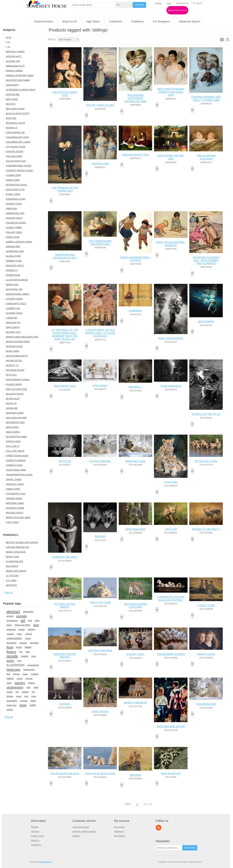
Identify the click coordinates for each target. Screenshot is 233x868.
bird (30, 621)
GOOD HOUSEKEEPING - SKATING (135, 259)
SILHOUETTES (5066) (16, 437)
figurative (34, 643)
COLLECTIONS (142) (16, 161)
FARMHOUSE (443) (15, 213)
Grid (222, 40)
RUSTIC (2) (11, 403)
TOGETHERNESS (171, 386)
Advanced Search (81, 827)
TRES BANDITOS (171, 774)
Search (139, 5)
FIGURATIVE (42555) (16, 223)
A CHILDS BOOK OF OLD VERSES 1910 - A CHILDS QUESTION (100, 333)
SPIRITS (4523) (13, 441)
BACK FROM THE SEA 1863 (171, 157)
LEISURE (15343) (14, 313)
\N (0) (8, 37)
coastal (10, 634)
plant (36, 687)
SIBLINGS (135, 775)
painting (20, 683)
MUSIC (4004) (12, 351)
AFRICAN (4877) (14, 56)
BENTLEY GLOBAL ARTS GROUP (22, 542)
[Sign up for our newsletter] (169, 848)
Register (158, 3)
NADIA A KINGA (206, 654)
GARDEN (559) (13, 247)
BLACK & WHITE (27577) (18, 113)
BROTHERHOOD (135, 529)
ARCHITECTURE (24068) (18, 80)
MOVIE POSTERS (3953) (18, 342)
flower (28, 647)
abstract (13, 612)
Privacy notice (37, 836)
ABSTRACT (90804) (15, 52)
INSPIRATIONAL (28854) (17, 294)
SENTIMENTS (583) (15, 422)
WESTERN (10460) (15, 503)
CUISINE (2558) (13, 175)
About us (35, 840)
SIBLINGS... (135, 387)
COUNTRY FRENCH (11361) (19, 171)
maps (25, 674)
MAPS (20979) (13, 327)
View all (9, 593)
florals (19, 647)
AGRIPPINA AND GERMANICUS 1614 (65, 256)
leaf (8, 674)
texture (10, 696)
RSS (159, 828)
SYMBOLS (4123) (14, 465)
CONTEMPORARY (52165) (19, 166)
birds (37, 621)
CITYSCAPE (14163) (16, 147)
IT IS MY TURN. (136, 654)
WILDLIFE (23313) (14, 513)
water (33, 701)
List (227, 40)
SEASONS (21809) (15, 413)
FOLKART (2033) (14, 232)
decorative (12, 643)
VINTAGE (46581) (14, 498)
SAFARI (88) (12, 408)
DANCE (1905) (13, 180)
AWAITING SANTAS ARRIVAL (65, 656)
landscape (13, 670)
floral (10, 647)
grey (19, 661)
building (32, 629)
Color (19, 634)
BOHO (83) (11, 118)
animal (10, 616)
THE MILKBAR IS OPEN (171, 654)
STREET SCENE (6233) (17, 456)
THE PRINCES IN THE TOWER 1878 (65, 189)
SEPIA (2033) (12, 427)
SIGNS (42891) (13, 432)
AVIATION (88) (13, 94)
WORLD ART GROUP (16, 571)
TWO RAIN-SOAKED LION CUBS (136, 606)
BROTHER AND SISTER (171, 727)
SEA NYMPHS (206, 322)
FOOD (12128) (13, 237)
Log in (169, 3)
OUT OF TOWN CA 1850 (100, 105)
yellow (10, 710)
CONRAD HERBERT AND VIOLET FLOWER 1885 (206, 99)
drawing (23, 643)
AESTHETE (11, 585)
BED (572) (11, 104)
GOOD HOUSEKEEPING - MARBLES (171, 244)
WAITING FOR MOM (100, 651)
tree (26, 696)
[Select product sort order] (68, 40)
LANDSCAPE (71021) (16, 304)
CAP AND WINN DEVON (17, 547)
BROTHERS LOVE (65, 386)
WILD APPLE (12, 566)
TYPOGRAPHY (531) (16, 494)
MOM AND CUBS (135, 461)
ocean (20, 678)
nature (10, 678)
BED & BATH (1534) (15, 109)
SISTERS (100, 537)
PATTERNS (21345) (15, 370)
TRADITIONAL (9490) (16, 470)
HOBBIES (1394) (14, 261)
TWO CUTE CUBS (100, 603)
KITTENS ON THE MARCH (65, 606)
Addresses (119, 831)
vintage (24, 701)
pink (29, 687)
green (10, 661)
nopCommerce (46, 862)
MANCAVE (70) (13, 323)
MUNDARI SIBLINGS (65, 557)
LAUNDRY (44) (13, 308)
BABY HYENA (100, 712)
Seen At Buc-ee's (177, 10)
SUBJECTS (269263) (16, 460)
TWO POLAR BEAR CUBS (100, 774)
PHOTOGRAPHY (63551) (18, 380)
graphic (25, 656)
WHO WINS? (100, 386)
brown (22, 629)
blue (36, 625)
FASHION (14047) (14, 218)
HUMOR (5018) (13, 275)
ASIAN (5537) (12, 85)
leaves (16, 674)
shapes (25, 692)
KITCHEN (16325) (14, 299)
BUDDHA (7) (12, 128)
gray (34, 656)
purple (10, 692)
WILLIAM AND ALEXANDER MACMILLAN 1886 (136, 98)
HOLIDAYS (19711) (15, 266)
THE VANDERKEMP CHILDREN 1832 (100, 243)
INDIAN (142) (12, 285)
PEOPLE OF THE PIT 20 (206, 414)
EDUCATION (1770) (15, 190)
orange (29, 678)
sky (33, 692)
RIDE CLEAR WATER (171, 338)
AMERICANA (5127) (15, 66)
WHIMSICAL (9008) (15, 508)
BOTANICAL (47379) (15, 123)
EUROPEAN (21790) (16, 199)
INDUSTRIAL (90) (14, 289)
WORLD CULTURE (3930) (18, 517)
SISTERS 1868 (100, 164)
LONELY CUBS (206, 605)
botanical (11, 629)
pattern (32, 683)
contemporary (14, 638)
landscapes (29, 669)
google (12, 656)
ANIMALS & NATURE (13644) (20, 75)
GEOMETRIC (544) (15, 251)
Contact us (36, 845)
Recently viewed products (84, 831)
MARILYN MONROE (136, 703)
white (23, 705)
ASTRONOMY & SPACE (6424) (21, 90)
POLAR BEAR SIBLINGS (65, 774)
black (9, 625)
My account (119, 827)
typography (12, 701)
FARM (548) (11, 209)
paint (9, 683)
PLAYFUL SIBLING (100, 461)
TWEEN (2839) (13, 489)
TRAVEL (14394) (14, 479)
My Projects (120, 836)
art (23, 621)
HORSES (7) (12, 270)
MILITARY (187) (13, 332)
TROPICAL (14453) (15, 484)
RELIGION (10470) (15, 394)
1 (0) (8, 47)
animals (21, 616)
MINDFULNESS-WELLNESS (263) (22, 337)
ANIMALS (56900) (14, 71)
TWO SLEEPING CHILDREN (206, 157)
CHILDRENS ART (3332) (17, 137)
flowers (11, 652)
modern (35, 674)
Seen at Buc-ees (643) (16, 418)
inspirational (33, 665)
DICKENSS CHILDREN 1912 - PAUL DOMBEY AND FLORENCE (206, 261)
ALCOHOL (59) (13, 61)
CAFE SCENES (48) (15, 132)
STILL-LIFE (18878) (15, 451)
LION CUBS (171, 482)
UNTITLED (65, 461)
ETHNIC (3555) (13, 194)
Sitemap (35, 827)
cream (28, 638)
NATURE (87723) (14, 361)
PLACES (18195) (14, 384)
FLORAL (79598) (14, 228)
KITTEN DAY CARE (206, 461)
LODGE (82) (12, 318)
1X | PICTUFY (12, 576)
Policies (76, 836)
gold (28, 652)
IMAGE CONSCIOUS (16, 552)
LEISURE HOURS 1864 (135, 155)
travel (19, 696)
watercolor (12, 705)
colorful (28, 634)
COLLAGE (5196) (14, 156)
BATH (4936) (12, 99)
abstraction (28, 612)
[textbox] (93, 5)
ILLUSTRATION (16, 665)
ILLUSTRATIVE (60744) (17, 280)
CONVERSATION (206, 704)
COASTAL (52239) (14, 151)
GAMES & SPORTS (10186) (19, 242)
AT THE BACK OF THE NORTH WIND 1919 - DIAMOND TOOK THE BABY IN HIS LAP (65, 334)
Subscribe (190, 848)
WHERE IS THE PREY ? (206, 529)
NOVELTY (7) (12, 365)
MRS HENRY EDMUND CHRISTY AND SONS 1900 (171, 92)
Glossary (35, 831)
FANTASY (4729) (14, 204)
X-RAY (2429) (12, 522)
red (17, 692)
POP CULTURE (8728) (16, 389)
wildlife (33, 705)
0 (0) (8, 42)
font (21, 652)
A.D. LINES (11, 580)
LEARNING (135, 311)
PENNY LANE (12, 557)
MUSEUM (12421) (14, 346)
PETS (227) (11, 375)
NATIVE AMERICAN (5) (17, 356)
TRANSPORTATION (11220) (19, 475)
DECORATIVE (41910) (16, 185)
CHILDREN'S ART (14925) (18, 142)
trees (34, 696)
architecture (12, 621)
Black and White (23, 625)
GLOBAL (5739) (13, 256)
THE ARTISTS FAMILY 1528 (65, 94)
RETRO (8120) (13, 399)
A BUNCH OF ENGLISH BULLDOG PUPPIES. (171, 598)
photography (15, 687)
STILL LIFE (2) (13, 446)
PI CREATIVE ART (14, 561)
